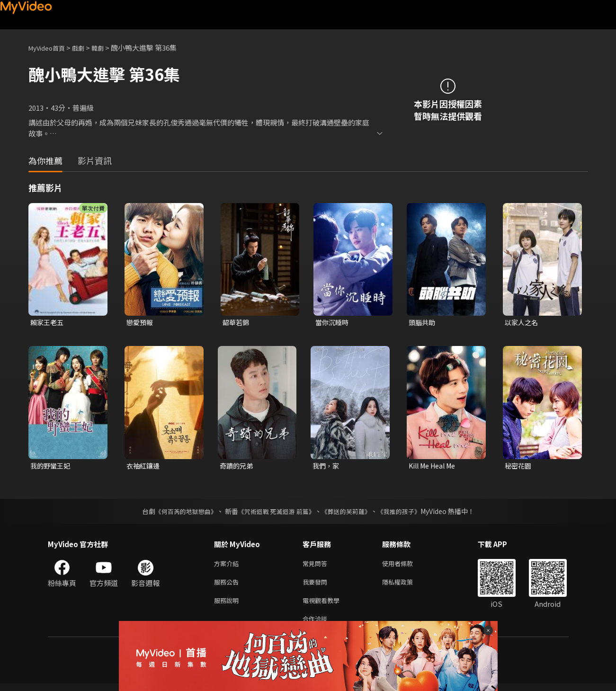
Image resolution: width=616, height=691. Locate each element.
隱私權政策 (406, 586)
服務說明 (228, 606)
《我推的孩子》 (406, 513)
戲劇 (86, 48)
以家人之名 (522, 323)
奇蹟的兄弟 (237, 467)
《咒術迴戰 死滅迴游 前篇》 (275, 513)
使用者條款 (406, 566)
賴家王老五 (48, 323)
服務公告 (228, 586)
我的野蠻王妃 (52, 467)
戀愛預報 (141, 323)
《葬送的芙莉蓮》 (349, 513)
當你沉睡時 (333, 323)
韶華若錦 (237, 323)
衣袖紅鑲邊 (144, 467)
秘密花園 (519, 467)
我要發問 (317, 586)
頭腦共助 (423, 323)
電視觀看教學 (324, 606)
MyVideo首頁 (50, 48)
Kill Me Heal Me (435, 467)
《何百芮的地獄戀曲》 (179, 513)
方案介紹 (228, 566)
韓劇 (107, 48)
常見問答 (317, 566)
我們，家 (327, 467)
